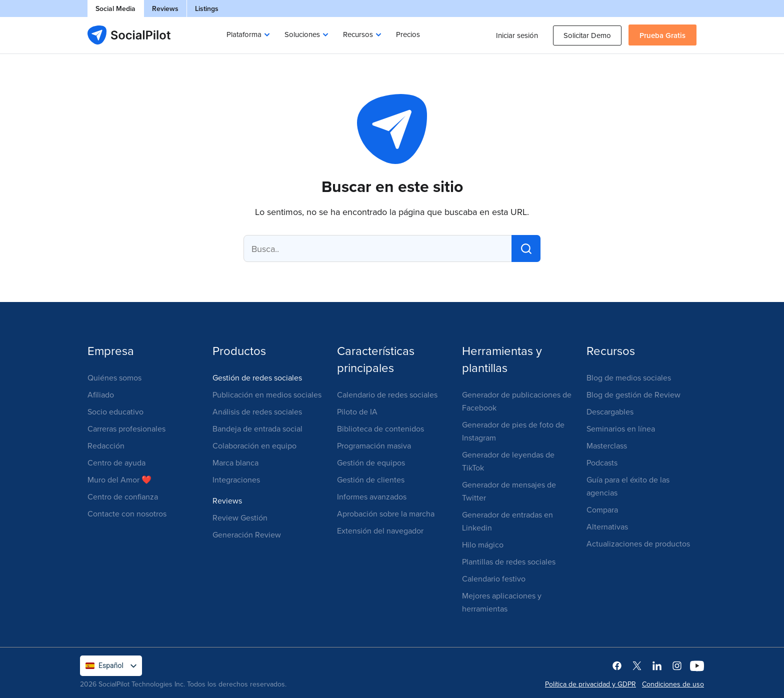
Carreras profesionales (126, 428)
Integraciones (236, 479)
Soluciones (302, 34)
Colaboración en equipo (254, 445)
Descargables (610, 411)
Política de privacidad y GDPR (590, 684)
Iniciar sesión (517, 35)
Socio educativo (115, 411)
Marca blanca (235, 462)
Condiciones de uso (673, 684)
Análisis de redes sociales (257, 411)
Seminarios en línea (621, 428)
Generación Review (247, 534)
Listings (207, 8)
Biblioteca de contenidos (380, 428)
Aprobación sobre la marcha (386, 513)
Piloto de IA (357, 411)
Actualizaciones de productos (638, 543)
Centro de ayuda (116, 462)
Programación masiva (374, 445)
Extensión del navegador (380, 530)
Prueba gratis (662, 35)
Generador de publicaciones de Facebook (517, 401)
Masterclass (607, 445)
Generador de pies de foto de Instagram (513, 431)
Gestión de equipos (371, 462)
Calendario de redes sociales (387, 394)
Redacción (106, 445)
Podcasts (602, 462)
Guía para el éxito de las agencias (628, 486)
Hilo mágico (483, 544)
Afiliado (101, 394)
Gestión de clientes (371, 479)
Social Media (115, 8)
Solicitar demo (587, 35)
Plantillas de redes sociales (509, 561)
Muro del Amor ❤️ (119, 479)
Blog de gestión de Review (633, 394)
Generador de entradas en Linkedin (507, 521)
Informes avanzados (372, 496)
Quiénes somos (114, 377)
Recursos (358, 34)
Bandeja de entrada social (257, 428)
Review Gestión (240, 517)
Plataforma (244, 34)
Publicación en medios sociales (267, 394)
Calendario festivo (494, 578)
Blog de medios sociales (629, 377)
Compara (602, 509)
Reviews (165, 8)
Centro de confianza (123, 496)
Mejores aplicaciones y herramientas (502, 602)
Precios (408, 34)
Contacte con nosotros (127, 513)
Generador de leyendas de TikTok (508, 461)
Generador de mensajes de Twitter (509, 491)
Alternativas (607, 526)
